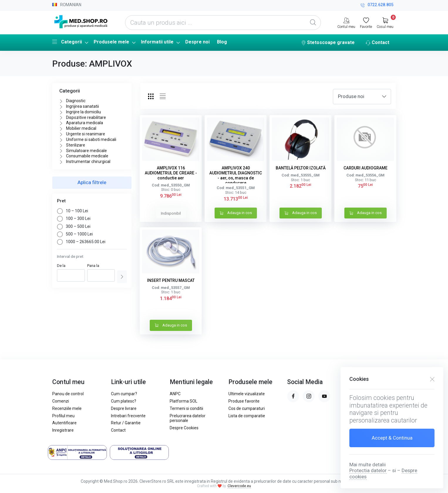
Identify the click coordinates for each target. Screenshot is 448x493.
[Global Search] (313, 23)
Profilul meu (63, 416)
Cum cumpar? (124, 394)
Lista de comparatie (247, 416)
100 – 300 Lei (74, 218)
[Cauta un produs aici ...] (223, 23)
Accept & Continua (392, 438)
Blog (222, 42)
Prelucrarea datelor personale (188, 418)
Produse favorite (244, 401)
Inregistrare (63, 430)
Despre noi (197, 42)
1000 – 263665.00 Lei (81, 242)
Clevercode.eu (239, 486)
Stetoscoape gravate (328, 43)
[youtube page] (324, 396)
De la (61, 266)
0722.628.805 (377, 5)
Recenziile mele (67, 408)
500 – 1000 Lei (75, 234)
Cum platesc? (124, 401)
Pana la (93, 266)
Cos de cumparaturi (247, 408)
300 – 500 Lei (74, 226)
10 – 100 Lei (73, 211)
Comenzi (61, 401)
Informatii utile (157, 42)
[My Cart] (385, 22)
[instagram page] (309, 396)
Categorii (67, 42)
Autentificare (64, 423)
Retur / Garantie (126, 423)
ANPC (175, 394)
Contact (378, 43)
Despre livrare (124, 408)
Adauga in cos (236, 213)
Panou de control (68, 394)
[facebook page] (293, 396)
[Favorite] (366, 22)
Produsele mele (111, 42)
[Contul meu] (346, 22)
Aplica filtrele (92, 182)
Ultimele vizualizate (247, 394)
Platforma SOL (183, 401)
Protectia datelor (368, 470)
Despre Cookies (184, 428)
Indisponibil (171, 213)
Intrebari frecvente (128, 416)
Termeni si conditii (186, 408)
